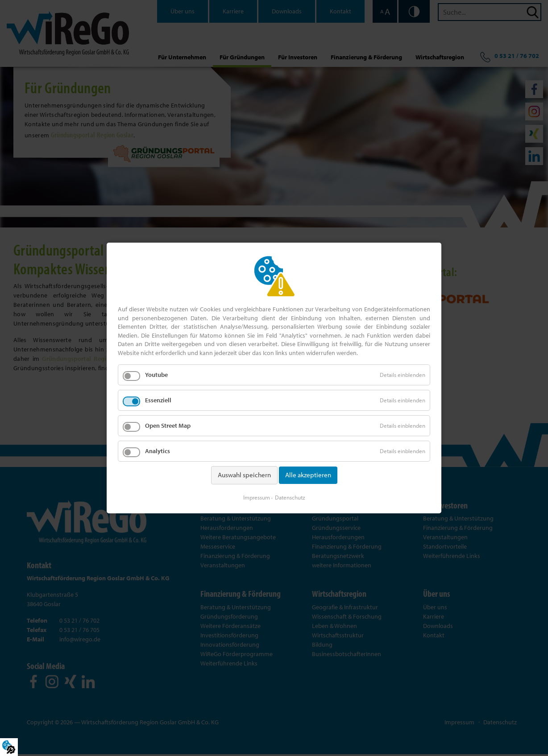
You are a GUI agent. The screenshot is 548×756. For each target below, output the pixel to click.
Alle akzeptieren (308, 475)
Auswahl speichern (244, 475)
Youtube (156, 375)
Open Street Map (168, 426)
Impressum (257, 497)
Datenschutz (290, 497)
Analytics (158, 451)
